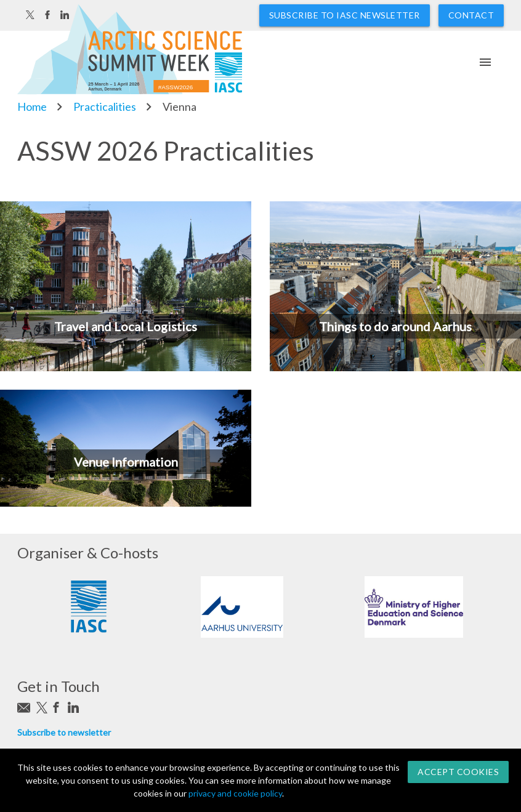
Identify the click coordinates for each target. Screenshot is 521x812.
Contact (471, 15)
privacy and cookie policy (235, 793)
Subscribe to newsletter (64, 732)
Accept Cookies (458, 772)
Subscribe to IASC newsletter (345, 15)
